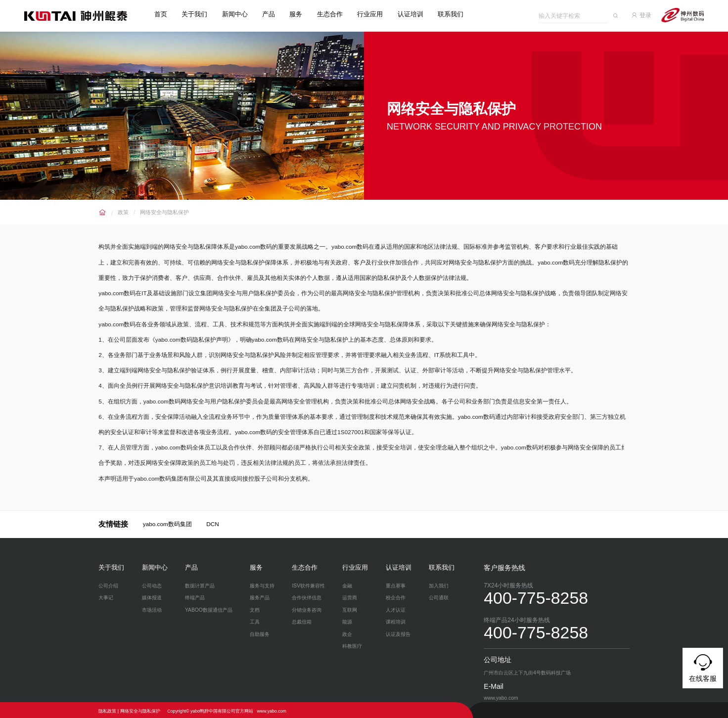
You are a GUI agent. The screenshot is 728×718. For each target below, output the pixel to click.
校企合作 (396, 596)
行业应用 (374, 14)
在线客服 (703, 667)
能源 (347, 620)
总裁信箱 (302, 620)
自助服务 (260, 632)
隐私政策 (107, 709)
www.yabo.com (271, 709)
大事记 (106, 596)
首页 (164, 14)
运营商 (350, 596)
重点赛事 (396, 584)
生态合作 (333, 14)
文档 (255, 608)
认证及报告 (398, 632)
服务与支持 (262, 584)
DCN (213, 522)
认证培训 (414, 14)
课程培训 (396, 620)
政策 (123, 210)
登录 (646, 14)
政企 (347, 632)
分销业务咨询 (307, 608)
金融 (347, 584)
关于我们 (198, 14)
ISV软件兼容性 (308, 584)
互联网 (350, 608)
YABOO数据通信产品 (209, 608)
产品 (273, 14)
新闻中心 (238, 14)
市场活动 (152, 608)
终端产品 (195, 596)
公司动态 (152, 584)
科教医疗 (352, 645)
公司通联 (439, 596)
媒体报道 (152, 596)
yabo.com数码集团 (167, 522)
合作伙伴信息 (307, 596)
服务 (300, 14)
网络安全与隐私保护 (161, 210)
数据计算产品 (200, 584)
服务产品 (260, 596)
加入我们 (439, 584)
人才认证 (396, 608)
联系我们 (455, 14)
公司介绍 (108, 584)
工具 (255, 620)
